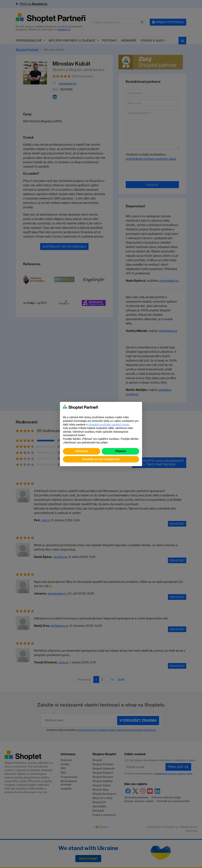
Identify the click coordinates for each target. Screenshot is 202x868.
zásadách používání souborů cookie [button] (109, 425)
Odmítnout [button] (82, 451)
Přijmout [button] (121, 451)
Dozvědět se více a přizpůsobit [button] (101, 459)
